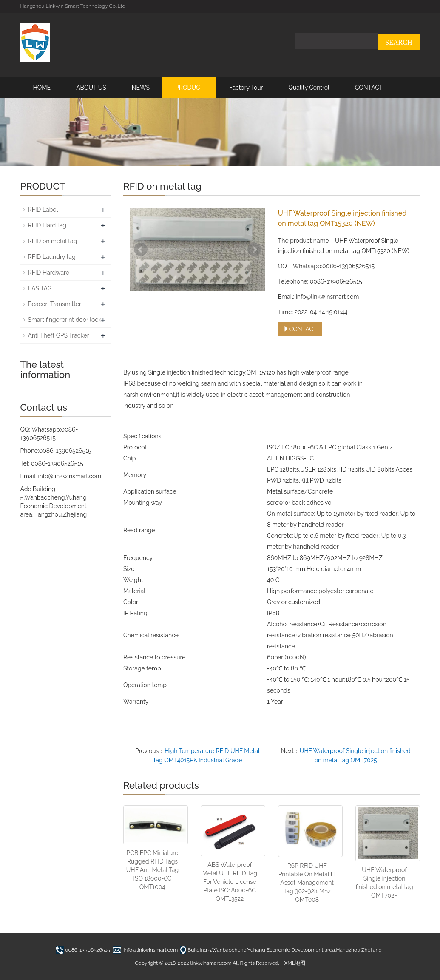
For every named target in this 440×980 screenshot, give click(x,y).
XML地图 (295, 963)
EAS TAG (40, 288)
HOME (42, 88)
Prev (141, 250)
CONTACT (369, 88)
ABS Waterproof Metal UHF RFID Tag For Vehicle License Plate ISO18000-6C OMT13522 (230, 882)
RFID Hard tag (47, 225)
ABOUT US (91, 88)
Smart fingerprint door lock (65, 320)
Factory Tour (246, 88)
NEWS (141, 88)
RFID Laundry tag (52, 257)
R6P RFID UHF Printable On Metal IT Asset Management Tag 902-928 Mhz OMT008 (307, 883)
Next (254, 250)
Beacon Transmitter (55, 304)
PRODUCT (189, 88)
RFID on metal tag (53, 241)
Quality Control (309, 88)
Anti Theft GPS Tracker (59, 335)
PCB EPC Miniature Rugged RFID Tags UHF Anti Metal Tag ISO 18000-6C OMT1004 (152, 870)
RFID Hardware (49, 273)
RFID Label (43, 210)
